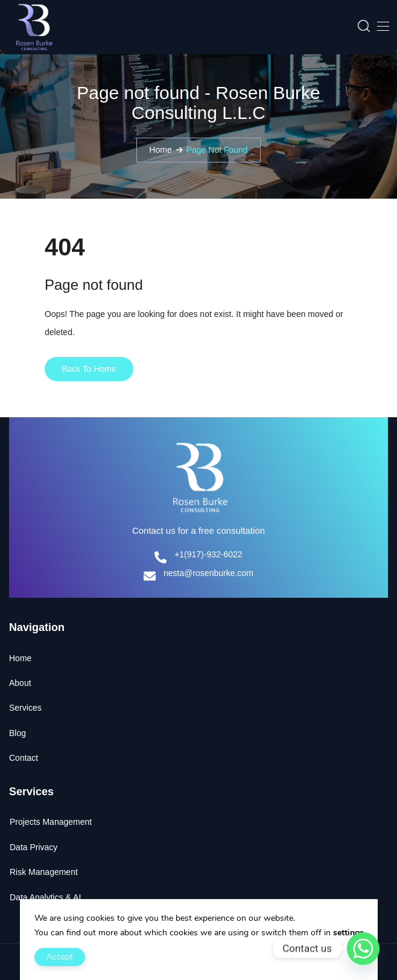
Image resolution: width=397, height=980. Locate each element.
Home (160, 150)
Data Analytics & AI (45, 897)
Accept (60, 957)
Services (25, 708)
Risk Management (44, 872)
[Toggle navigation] (382, 26)
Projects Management (51, 822)
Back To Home (89, 369)
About (20, 683)
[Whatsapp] (363, 949)
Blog (17, 733)
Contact (24, 758)
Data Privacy (33, 847)
